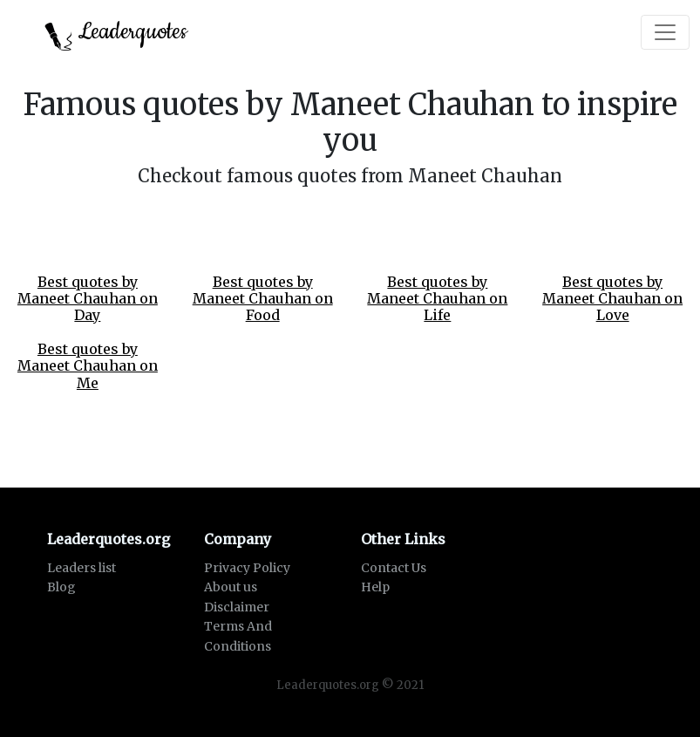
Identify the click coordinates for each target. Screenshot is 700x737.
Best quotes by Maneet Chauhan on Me (88, 365)
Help (375, 587)
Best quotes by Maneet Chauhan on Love (612, 298)
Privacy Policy (247, 568)
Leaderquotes (116, 34)
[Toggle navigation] (665, 32)
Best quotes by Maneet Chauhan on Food (263, 298)
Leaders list (82, 568)
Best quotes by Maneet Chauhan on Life (437, 298)
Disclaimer (237, 607)
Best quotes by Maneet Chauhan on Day (88, 298)
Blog (61, 587)
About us (231, 587)
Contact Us (394, 568)
